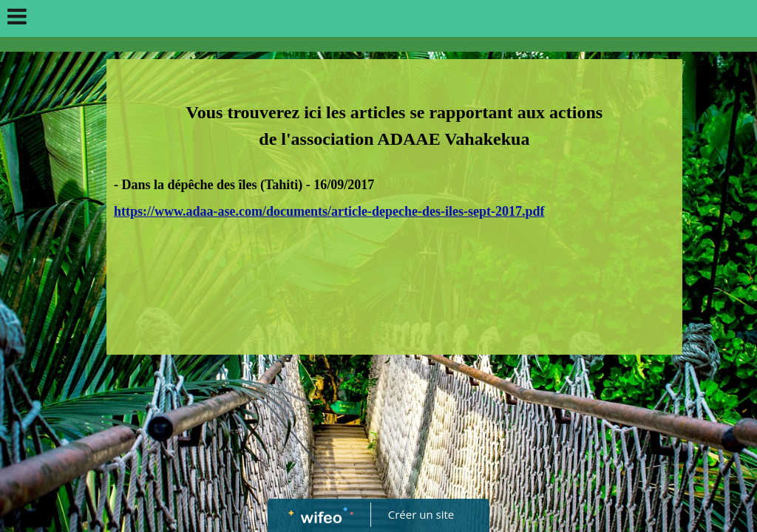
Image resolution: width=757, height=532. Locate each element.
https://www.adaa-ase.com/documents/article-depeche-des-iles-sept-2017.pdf (329, 211)
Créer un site (421, 514)
